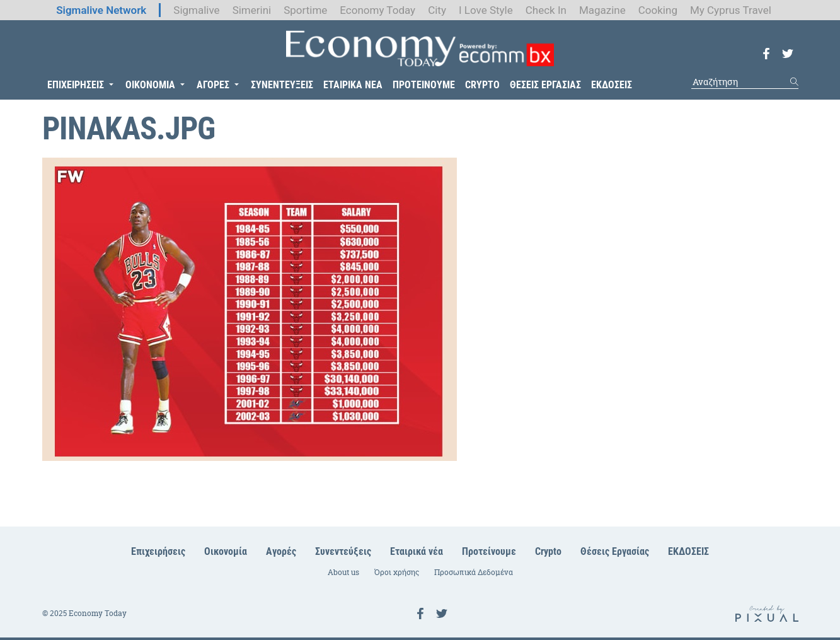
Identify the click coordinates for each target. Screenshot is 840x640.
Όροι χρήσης (397, 572)
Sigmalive (196, 10)
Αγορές (281, 551)
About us (343, 572)
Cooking (658, 10)
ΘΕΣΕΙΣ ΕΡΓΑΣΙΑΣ (545, 85)
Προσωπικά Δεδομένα (474, 572)
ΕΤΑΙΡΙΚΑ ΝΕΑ (353, 85)
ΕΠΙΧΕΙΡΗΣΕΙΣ (76, 85)
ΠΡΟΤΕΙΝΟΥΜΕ (424, 85)
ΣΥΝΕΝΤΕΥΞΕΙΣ (282, 85)
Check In (546, 10)
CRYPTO (482, 85)
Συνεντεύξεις (343, 551)
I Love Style (486, 10)
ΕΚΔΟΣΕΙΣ (612, 85)
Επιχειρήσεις (158, 551)
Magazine (602, 10)
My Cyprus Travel (731, 10)
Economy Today (377, 10)
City (437, 10)
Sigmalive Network (101, 10)
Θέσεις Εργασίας (615, 551)
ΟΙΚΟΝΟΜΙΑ (150, 85)
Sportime (305, 10)
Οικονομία (226, 551)
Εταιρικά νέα (417, 551)
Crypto (548, 551)
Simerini (252, 10)
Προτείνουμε (489, 551)
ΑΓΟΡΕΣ (213, 85)
